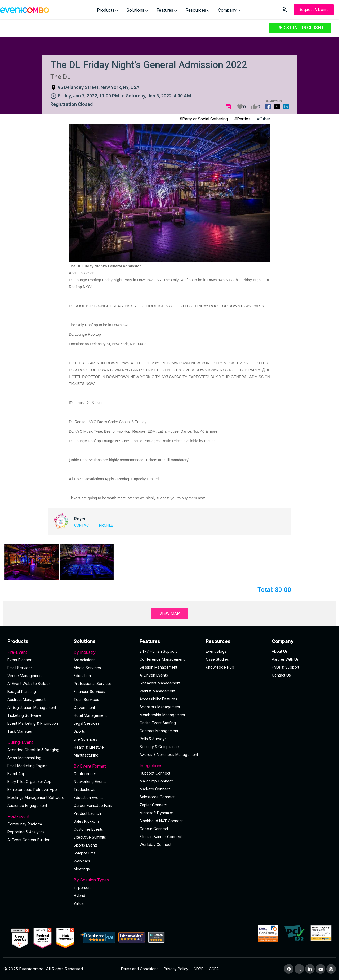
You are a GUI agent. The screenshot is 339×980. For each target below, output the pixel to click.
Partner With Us (285, 659)
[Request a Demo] (314, 10)
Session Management (158, 667)
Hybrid (79, 895)
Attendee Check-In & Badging (33, 750)
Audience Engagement (27, 805)
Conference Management (162, 659)
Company (229, 10)
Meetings (82, 869)
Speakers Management (160, 683)
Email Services (20, 668)
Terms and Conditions (139, 969)
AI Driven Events (154, 675)
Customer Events (88, 829)
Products (108, 10)
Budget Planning (22, 692)
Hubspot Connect (155, 773)
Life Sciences (85, 739)
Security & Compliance (159, 747)
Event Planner (19, 660)
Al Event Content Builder (28, 840)
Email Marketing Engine (28, 766)
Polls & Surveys (153, 739)
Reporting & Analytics (26, 832)
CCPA (214, 969)
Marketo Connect (155, 789)
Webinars (82, 861)
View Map (170, 613)
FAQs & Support (286, 667)
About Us (280, 651)
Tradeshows (84, 789)
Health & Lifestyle (89, 747)
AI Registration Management (32, 707)
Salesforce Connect (157, 797)
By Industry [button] (104, 652)
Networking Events (90, 782)
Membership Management (162, 715)
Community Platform (25, 824)
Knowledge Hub (220, 667)
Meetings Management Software (36, 797)
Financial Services (89, 692)
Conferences (85, 774)
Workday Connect (155, 845)
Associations (84, 660)
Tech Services (86, 699)
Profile (106, 525)
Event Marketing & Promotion (33, 723)
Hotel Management (90, 715)
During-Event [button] (37, 742)
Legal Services (87, 723)
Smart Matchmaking (24, 758)
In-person (82, 887)
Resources (198, 10)
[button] (31, 562)
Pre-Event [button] (37, 652)
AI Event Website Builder (29, 684)
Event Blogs (216, 651)
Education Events (89, 797)
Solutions (137, 10)
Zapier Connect (153, 805)
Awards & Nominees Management (169, 755)
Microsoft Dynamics (157, 813)
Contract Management (159, 731)
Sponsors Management (160, 707)
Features (167, 10)
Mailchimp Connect (156, 781)
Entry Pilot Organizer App (29, 782)
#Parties (242, 119)
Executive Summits (90, 837)
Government (84, 707)
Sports (79, 731)
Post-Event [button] (37, 816)
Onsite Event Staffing (158, 723)
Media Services (87, 668)
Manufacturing (86, 755)
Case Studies (217, 659)
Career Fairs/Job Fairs (93, 805)
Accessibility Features (158, 699)
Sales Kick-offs (87, 821)
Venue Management (25, 676)
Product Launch (87, 813)
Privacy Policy (176, 969)
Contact (83, 525)
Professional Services (93, 684)
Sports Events (86, 845)
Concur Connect (154, 829)
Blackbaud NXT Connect (161, 821)
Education (82, 676)
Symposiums (84, 853)
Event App (16, 774)
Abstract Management (26, 699)
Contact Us (281, 675)
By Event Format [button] (104, 766)
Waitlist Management (157, 691)
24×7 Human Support (158, 651)
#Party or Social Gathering (204, 119)
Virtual (79, 903)
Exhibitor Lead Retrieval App (32, 789)
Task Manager (20, 731)
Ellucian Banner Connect (161, 837)
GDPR (199, 969)
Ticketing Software (24, 715)
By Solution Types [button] (104, 880)
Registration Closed (300, 28)
